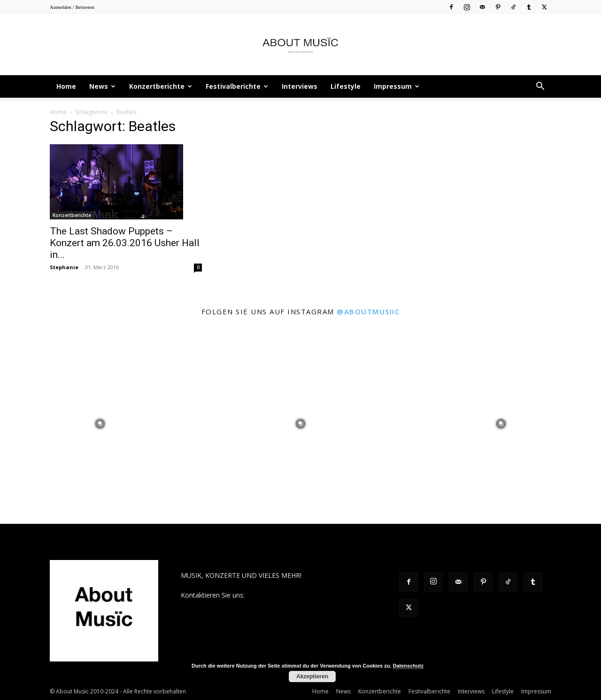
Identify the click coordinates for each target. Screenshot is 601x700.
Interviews (300, 86)
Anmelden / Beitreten (72, 7)
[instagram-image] (100, 424)
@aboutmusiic (368, 311)
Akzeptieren (312, 677)
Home (66, 86)
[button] (540, 87)
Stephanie (64, 267)
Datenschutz (408, 666)
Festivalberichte (237, 86)
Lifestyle (346, 86)
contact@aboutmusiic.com (287, 595)
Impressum (397, 86)
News (102, 86)
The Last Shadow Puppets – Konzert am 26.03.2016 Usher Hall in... (125, 243)
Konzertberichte (161, 86)
